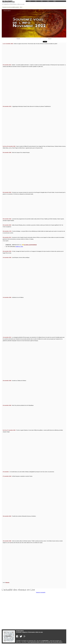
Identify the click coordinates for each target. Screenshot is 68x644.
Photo (42, 1)
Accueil (30, 1)
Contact (48, 1)
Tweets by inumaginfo (41, 592)
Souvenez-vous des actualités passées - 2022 (12, 7)
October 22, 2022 (19, 246)
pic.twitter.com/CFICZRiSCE (30, 245)
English (55, 1)
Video (36, 1)
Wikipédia (7, 583)
